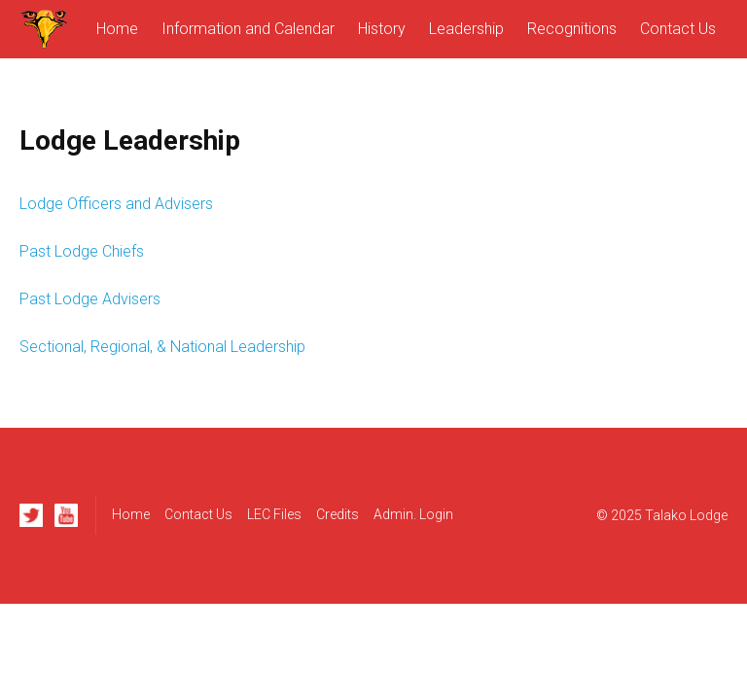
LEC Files (274, 514)
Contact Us (678, 29)
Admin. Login (413, 514)
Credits (338, 514)
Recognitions (572, 29)
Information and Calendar (248, 29)
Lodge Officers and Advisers (116, 204)
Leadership (466, 29)
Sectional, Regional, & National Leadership (162, 347)
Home (117, 29)
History (382, 29)
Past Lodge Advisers (90, 299)
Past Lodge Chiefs (82, 251)
